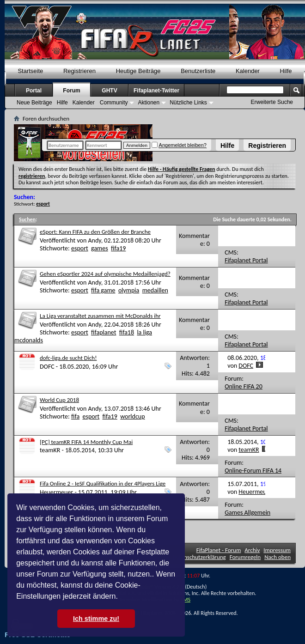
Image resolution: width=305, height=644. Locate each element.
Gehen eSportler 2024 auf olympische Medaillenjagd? (105, 274)
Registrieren (267, 146)
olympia (129, 290)
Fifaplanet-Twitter (156, 91)
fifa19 (118, 248)
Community (114, 103)
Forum (71, 91)
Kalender (248, 71)
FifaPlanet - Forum (219, 550)
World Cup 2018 (59, 400)
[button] (121, 597)
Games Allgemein (247, 513)
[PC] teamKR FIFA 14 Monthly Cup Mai (86, 442)
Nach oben (278, 557)
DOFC (47, 367)
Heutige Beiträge (138, 71)
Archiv (252, 550)
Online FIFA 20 (244, 386)
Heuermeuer (56, 492)
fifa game (103, 290)
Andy (94, 240)
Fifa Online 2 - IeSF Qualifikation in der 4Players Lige (103, 483)
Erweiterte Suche (272, 102)
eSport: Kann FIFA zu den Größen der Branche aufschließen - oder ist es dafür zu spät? (95, 235)
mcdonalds (29, 340)
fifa (75, 416)
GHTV (109, 91)
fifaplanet (104, 332)
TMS (185, 600)
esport (80, 248)
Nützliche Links (188, 103)
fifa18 (127, 332)
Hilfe (227, 146)
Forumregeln (245, 557)
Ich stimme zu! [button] (96, 619)
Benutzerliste (198, 71)
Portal (34, 91)
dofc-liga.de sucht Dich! (68, 358)
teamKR (50, 450)
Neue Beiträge (34, 103)
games (100, 248)
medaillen (155, 290)
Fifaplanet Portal (246, 260)
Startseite (30, 71)
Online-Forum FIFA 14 (253, 471)
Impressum (277, 550)
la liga (144, 332)
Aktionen (149, 103)
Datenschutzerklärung (199, 557)
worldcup (132, 416)
